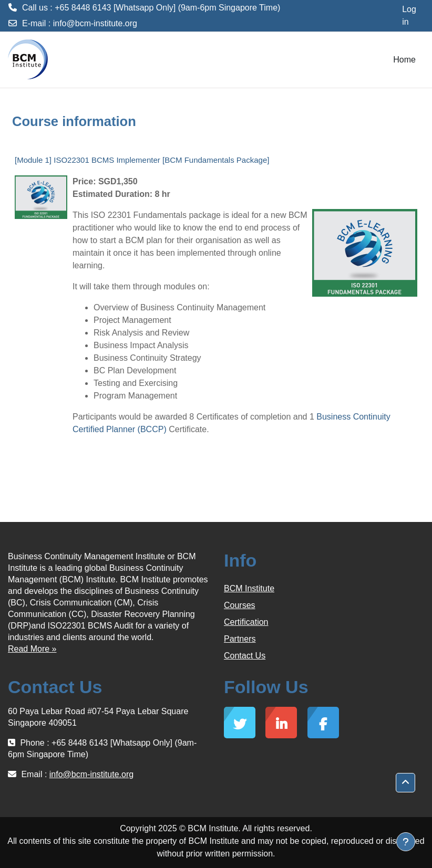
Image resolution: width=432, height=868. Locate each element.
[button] (405, 783)
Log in (409, 15)
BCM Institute (249, 588)
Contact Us (245, 656)
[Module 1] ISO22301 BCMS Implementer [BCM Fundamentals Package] (142, 160)
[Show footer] (406, 842)
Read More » (32, 649)
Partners (240, 639)
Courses (240, 605)
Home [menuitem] (404, 60)
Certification (246, 622)
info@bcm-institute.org (95, 23)
